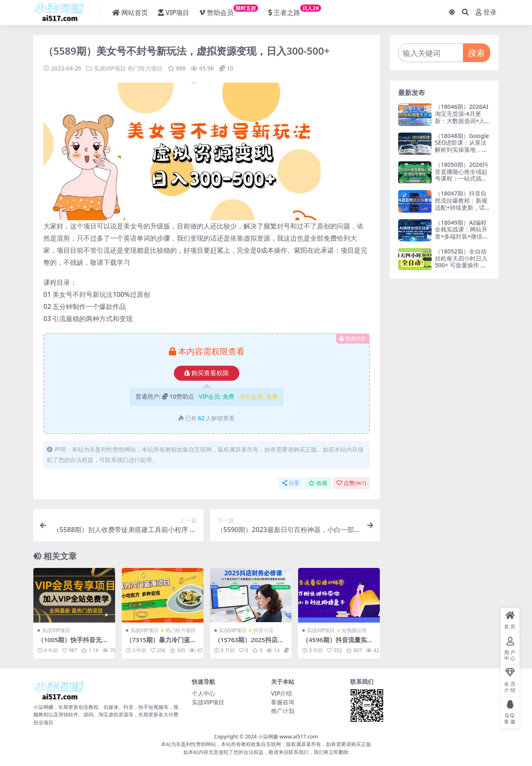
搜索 (477, 53)
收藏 (318, 483)
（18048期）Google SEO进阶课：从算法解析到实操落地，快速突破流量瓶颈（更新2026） (462, 150)
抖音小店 (263, 630)
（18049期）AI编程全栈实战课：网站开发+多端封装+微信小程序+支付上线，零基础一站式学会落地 (462, 236)
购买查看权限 (207, 373)
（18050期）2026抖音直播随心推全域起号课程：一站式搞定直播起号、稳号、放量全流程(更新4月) (462, 178)
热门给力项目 (145, 68)
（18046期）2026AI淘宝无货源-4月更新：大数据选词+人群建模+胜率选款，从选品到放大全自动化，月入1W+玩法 (462, 124)
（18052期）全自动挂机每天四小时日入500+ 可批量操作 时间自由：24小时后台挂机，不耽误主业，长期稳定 (462, 269)
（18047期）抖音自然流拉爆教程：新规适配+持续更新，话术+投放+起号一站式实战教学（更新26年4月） (462, 211)
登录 (486, 12)
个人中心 (203, 693)
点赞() (351, 483)
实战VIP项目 (110, 68)
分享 (291, 483)
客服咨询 (283, 702)
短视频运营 (354, 630)
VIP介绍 (281, 693)
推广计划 (283, 710)
